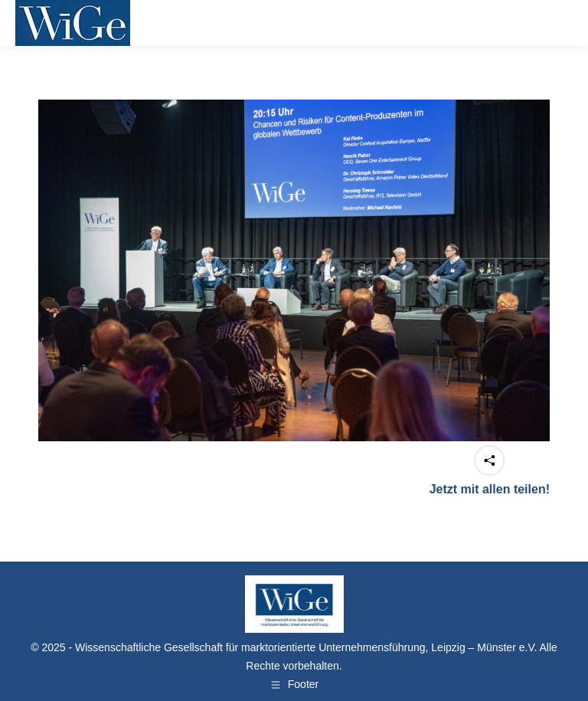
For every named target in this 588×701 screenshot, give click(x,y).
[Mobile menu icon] (552, 23)
